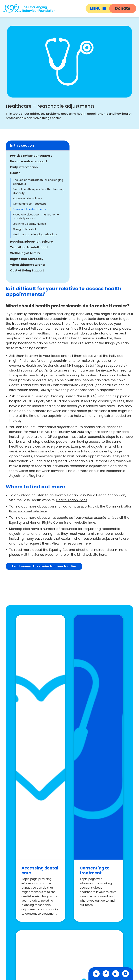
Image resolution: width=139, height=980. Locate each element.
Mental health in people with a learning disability (38, 191)
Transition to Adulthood (29, 247)
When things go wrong (27, 265)
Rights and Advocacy (27, 259)
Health (15, 173)
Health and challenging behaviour (35, 234)
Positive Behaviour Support (31, 156)
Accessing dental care (28, 198)
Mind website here (92, 555)
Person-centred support (29, 161)
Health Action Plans (72, 500)
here (40, 476)
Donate (123, 8)
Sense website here (50, 555)
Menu (98, 8)
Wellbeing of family (25, 253)
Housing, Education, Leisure (31, 242)
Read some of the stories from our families (44, 566)
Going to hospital (24, 229)
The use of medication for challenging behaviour (38, 182)
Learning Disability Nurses (29, 224)
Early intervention (24, 167)
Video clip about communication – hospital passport (36, 217)
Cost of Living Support (27, 270)
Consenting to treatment (30, 204)
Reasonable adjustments (30, 209)
